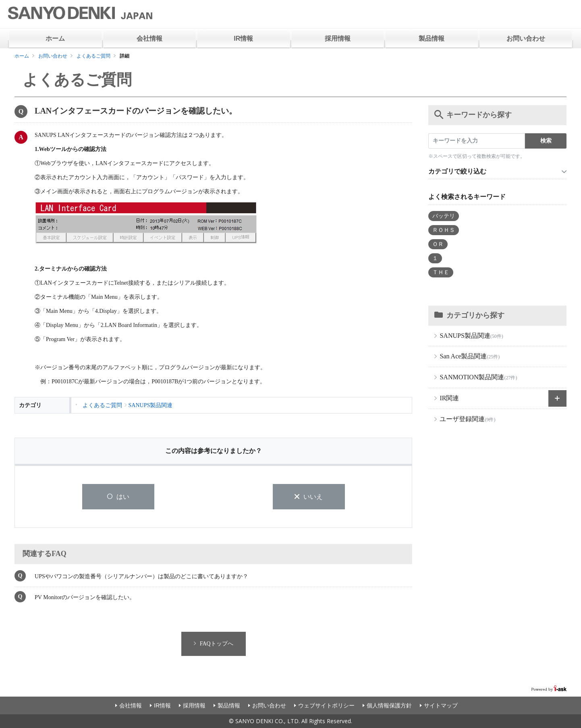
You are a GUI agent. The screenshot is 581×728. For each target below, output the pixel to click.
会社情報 (149, 38)
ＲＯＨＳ (444, 230)
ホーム (55, 38)
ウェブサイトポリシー (326, 705)
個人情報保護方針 (389, 705)
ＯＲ (438, 244)
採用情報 (338, 38)
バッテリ (444, 216)
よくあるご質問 (93, 56)
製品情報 (432, 38)
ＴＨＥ (441, 272)
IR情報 (243, 38)
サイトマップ (441, 705)
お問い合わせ (526, 38)
